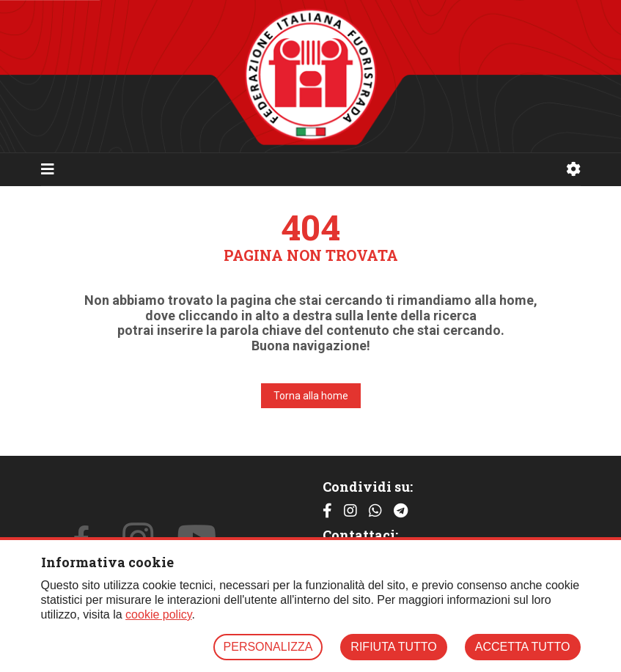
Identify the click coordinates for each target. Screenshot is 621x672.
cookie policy (158, 614)
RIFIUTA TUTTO (393, 647)
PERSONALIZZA (268, 647)
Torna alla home (311, 396)
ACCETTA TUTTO (523, 647)
